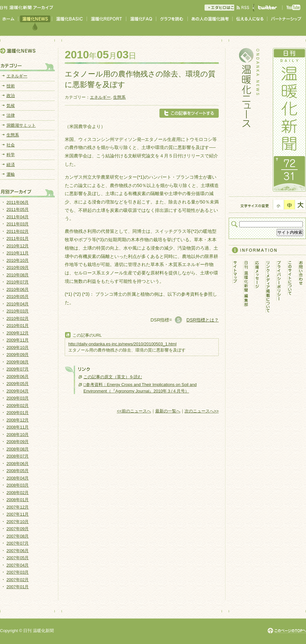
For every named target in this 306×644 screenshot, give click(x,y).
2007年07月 (18, 543)
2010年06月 (18, 289)
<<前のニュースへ (134, 411)
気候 (11, 106)
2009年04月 (18, 391)
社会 (11, 145)
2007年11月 (18, 514)
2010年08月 (18, 275)
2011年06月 (18, 202)
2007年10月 (18, 522)
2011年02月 (18, 231)
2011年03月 (18, 224)
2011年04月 (18, 217)
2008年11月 (18, 427)
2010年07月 (18, 282)
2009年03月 (18, 398)
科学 (11, 155)
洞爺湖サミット (21, 125)
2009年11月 (18, 340)
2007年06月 (18, 551)
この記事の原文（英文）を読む (113, 377)
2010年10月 (18, 260)
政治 (11, 96)
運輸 (11, 174)
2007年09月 (18, 529)
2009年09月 (18, 355)
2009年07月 (18, 369)
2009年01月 (18, 413)
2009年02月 (18, 406)
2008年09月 (18, 442)
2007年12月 (18, 507)
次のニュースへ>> (202, 411)
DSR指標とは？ (203, 320)
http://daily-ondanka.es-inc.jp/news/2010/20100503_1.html (122, 344)
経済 (11, 165)
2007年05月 (18, 558)
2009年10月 (18, 347)
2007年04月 (18, 565)
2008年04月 (18, 478)
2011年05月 (18, 209)
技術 (11, 86)
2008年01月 (18, 500)
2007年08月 (18, 536)
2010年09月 (18, 268)
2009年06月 (18, 376)
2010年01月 (18, 326)
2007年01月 (18, 587)
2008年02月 (18, 493)
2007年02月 (18, 580)
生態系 (119, 97)
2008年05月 (18, 471)
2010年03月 (18, 311)
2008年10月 (18, 435)
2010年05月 (18, 297)
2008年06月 (18, 464)
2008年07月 (18, 456)
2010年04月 (18, 304)
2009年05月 (18, 384)
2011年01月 (18, 238)
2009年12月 (18, 333)
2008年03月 (18, 485)
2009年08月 (18, 362)
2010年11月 (18, 253)
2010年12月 (18, 246)
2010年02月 (18, 318)
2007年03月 (18, 572)
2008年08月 (18, 449)
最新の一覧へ (168, 411)
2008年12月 (18, 420)
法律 (11, 115)
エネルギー (100, 97)
